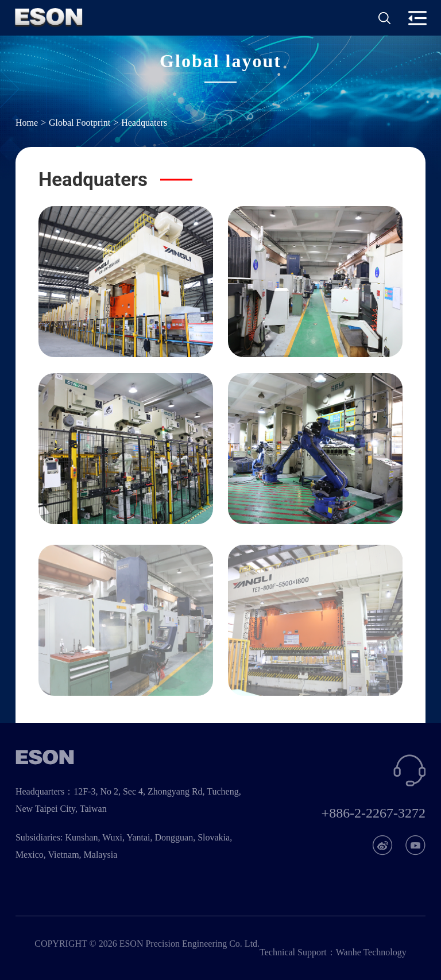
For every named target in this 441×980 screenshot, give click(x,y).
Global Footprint (80, 123)
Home (27, 123)
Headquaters (144, 123)
